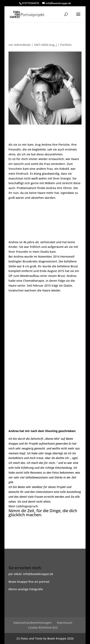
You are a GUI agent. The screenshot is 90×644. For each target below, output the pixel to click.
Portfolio (66, 45)
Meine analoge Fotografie (26, 589)
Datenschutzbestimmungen (32, 623)
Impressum (65, 623)
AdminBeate (22, 45)
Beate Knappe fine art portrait (29, 582)
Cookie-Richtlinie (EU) (43, 627)
